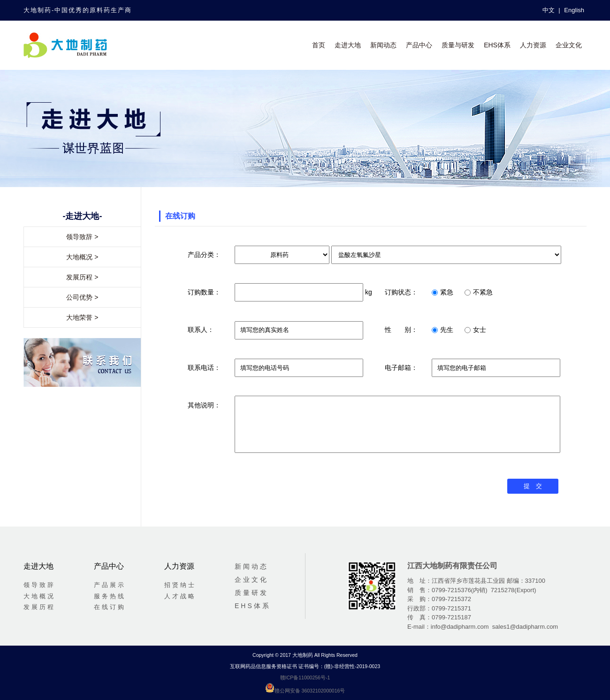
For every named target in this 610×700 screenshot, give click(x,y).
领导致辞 (39, 585)
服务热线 (110, 596)
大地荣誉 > (82, 317)
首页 (319, 45)
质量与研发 (458, 45)
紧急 (442, 292)
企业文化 (569, 45)
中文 (549, 10)
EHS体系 (497, 45)
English (574, 10)
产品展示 (110, 585)
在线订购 (110, 607)
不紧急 (479, 292)
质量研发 (252, 593)
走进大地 (348, 45)
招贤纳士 (180, 585)
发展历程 (39, 607)
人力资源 (533, 45)
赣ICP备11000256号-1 (305, 677)
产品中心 (419, 45)
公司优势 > (82, 297)
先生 (442, 330)
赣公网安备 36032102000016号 (305, 691)
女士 (475, 330)
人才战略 (180, 596)
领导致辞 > (82, 237)
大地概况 (39, 596)
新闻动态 (383, 45)
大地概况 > (82, 257)
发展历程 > (82, 277)
